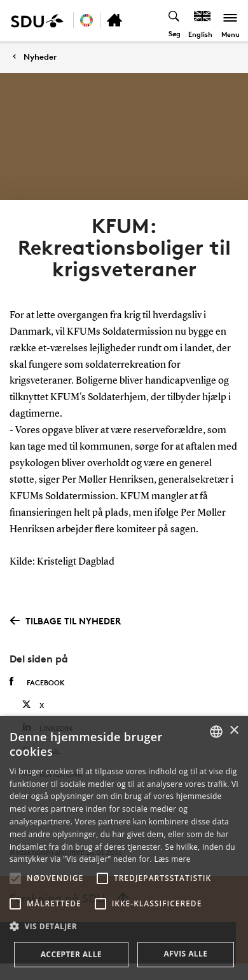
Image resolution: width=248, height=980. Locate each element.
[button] (15, 878)
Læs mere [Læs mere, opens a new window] (172, 859)
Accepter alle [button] (71, 954)
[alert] (124, 848)
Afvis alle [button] (185, 954)
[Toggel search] (175, 21)
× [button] (234, 731)
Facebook (37, 682)
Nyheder (40, 57)
